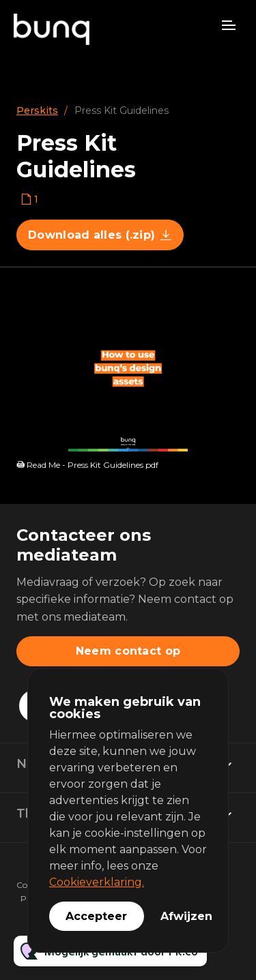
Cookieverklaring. (97, 882)
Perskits (37, 110)
